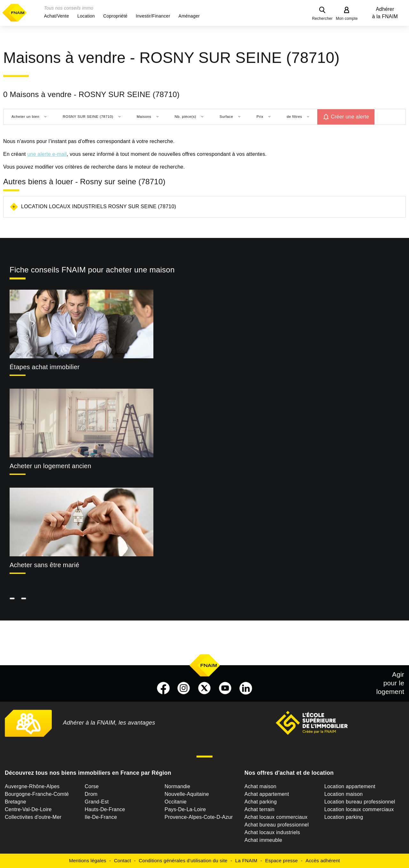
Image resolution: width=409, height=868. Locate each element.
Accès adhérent (323, 860)
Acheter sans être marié (44, 565)
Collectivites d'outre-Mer (33, 817)
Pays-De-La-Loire (185, 809)
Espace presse (282, 860)
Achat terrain (259, 809)
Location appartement (350, 786)
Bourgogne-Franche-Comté (37, 794)
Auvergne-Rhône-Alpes (32, 786)
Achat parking (261, 802)
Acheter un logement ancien (50, 466)
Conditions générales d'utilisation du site (183, 860)
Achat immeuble (263, 840)
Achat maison (260, 786)
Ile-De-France (101, 817)
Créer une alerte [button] (350, 117)
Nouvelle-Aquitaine (187, 794)
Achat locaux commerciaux (276, 817)
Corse (92, 786)
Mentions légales (88, 860)
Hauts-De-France (105, 809)
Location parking (344, 817)
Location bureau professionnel (360, 802)
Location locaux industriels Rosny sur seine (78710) (99, 206)
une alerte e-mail (47, 154)
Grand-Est (97, 802)
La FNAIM (246, 860)
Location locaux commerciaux (359, 809)
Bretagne (15, 802)
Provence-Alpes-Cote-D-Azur (199, 817)
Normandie (177, 786)
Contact (123, 860)
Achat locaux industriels (272, 832)
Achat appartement (267, 794)
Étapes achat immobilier (45, 367)
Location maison (343, 794)
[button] (57, 16)
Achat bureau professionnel (277, 825)
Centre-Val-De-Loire (28, 809)
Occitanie (176, 802)
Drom (91, 794)
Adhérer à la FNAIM (385, 13)
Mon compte (347, 19)
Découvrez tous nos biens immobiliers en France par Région (88, 773)
